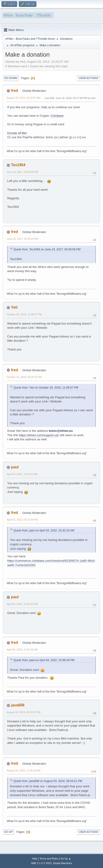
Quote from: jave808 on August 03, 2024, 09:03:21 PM (48, 781)
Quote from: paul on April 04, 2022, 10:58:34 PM (44, 660)
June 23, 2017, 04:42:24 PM (22, 239)
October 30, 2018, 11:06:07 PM (24, 314)
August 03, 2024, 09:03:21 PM (24, 712)
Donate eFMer (17, 133)
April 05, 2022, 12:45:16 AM (22, 650)
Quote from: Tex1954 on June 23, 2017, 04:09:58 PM (47, 249)
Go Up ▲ (66, 859)
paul (15, 467)
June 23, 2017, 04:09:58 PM (22, 172)
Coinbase (57, 116)
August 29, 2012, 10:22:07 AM (24, 98)
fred (14, 90)
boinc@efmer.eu (61, 431)
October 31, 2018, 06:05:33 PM (24, 377)
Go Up (8, 832)
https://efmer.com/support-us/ (39, 435)
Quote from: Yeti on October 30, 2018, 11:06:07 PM (46, 388)
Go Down (11, 78)
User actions (89, 78)
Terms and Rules (49, 859)
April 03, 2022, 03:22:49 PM (22, 520)
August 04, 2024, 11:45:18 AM (24, 770)
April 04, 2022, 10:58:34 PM (22, 604)
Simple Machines (62, 863)
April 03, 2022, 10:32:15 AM (22, 474)
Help (35, 859)
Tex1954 (18, 165)
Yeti (14, 307)
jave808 (18, 705)
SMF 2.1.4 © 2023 (41, 863)
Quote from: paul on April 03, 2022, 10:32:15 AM (44, 531)
